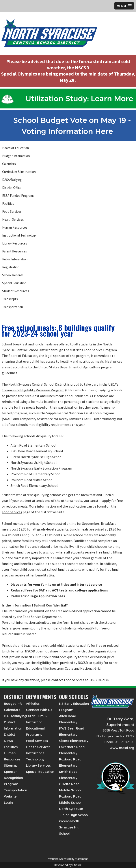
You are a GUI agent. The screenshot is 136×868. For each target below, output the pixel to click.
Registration (11, 267)
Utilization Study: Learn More (67, 99)
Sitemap (11, 766)
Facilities (8, 204)
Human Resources (15, 227)
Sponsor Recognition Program (13, 778)
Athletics (33, 704)
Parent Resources (15, 251)
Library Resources (15, 243)
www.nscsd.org (122, 748)
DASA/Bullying (12, 180)
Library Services (38, 766)
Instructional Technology (19, 235)
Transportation (13, 307)
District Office (12, 188)
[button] (124, 6)
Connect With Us (39, 710)
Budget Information (16, 156)
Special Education (14, 283)
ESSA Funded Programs (18, 196)
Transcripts (10, 299)
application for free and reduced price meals (35, 546)
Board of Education (16, 148)
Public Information (15, 259)
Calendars (9, 164)
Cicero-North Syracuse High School (70, 827)
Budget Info (13, 704)
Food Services (12, 211)
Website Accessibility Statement (68, 859)
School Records (13, 275)
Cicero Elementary (74, 741)
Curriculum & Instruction (19, 172)
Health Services (13, 219)
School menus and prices (20, 523)
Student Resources (16, 291)
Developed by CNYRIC (68, 865)
